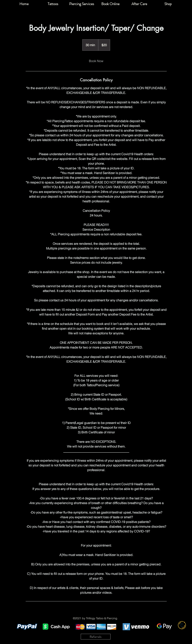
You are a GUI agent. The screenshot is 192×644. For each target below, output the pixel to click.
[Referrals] (96, 637)
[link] (96, 61)
